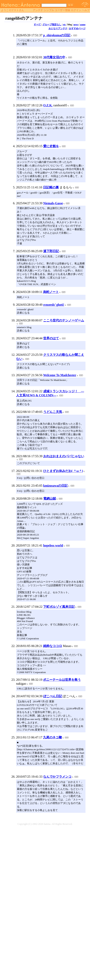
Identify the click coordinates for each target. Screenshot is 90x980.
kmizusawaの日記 (55, 486)
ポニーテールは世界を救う (62, 680)
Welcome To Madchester (60, 375)
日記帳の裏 (51, 187)
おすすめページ (77, 28)
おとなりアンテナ (58, 28)
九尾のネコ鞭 (52, 737)
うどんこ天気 (53, 412)
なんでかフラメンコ (57, 777)
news (76, 25)
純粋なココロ (53, 646)
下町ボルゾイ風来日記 (59, 607)
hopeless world (53, 545)
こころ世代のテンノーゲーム (64, 320)
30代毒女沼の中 (54, 57)
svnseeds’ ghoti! (54, 305)
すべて (37, 25)
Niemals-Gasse (53, 203)
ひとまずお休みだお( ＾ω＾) (63, 471)
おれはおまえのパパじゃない (64, 456)
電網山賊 (50, 499)
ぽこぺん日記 (53, 696)
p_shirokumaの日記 (57, 35)
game (83, 25)
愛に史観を (51, 146)
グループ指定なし (52, 25)
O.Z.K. (48, 105)
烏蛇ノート (51, 292)
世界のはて (51, 338)
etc (65, 25)
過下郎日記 (51, 251)
